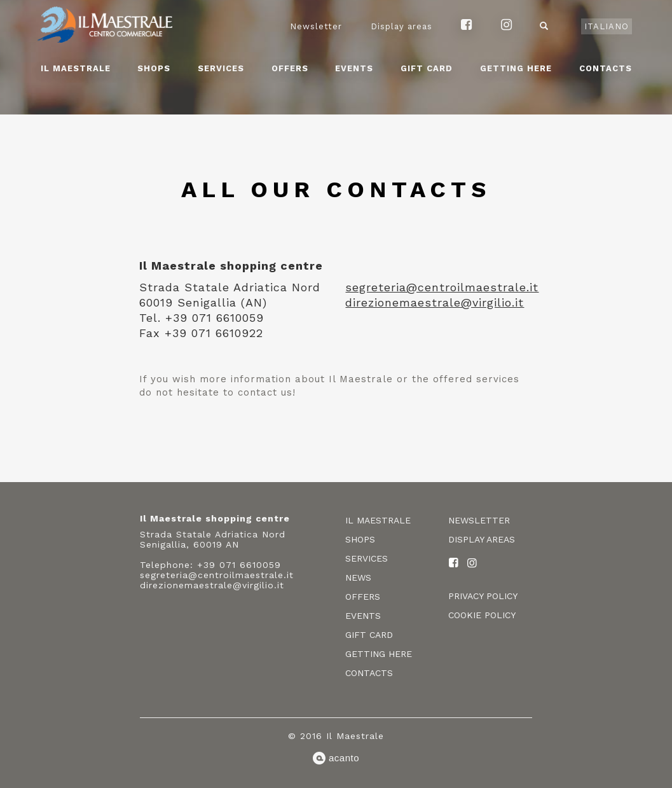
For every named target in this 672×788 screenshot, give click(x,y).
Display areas (401, 26)
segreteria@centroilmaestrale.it (442, 287)
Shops (154, 68)
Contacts (606, 68)
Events (354, 68)
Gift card (427, 68)
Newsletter (316, 26)
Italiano (607, 26)
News (358, 577)
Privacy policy (483, 596)
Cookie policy (482, 615)
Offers (290, 68)
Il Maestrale (76, 68)
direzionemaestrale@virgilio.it (435, 302)
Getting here (516, 68)
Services (221, 68)
